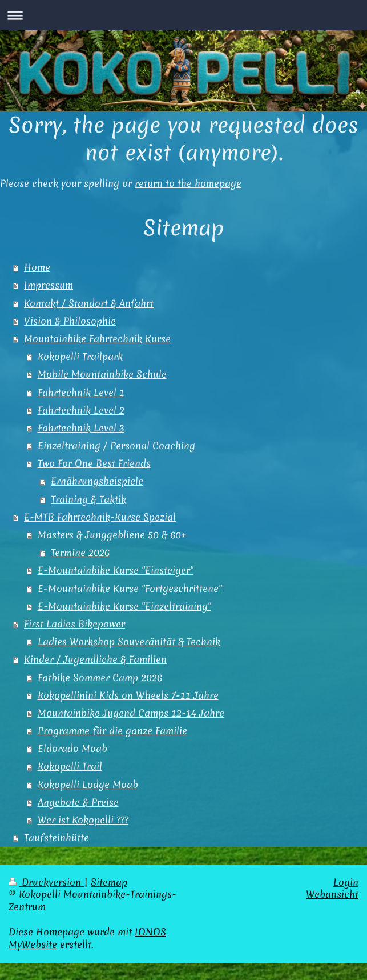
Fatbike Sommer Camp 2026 (100, 678)
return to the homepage (188, 183)
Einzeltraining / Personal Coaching (116, 446)
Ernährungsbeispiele (97, 481)
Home (37, 267)
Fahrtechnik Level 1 (81, 393)
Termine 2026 (80, 553)
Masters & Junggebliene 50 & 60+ (112, 535)
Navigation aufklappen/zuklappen (183, 15)
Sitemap (109, 882)
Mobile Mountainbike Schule (102, 374)
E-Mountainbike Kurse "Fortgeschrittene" (130, 589)
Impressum (49, 285)
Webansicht (332, 894)
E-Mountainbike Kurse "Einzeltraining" (124, 606)
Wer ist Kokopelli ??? (83, 820)
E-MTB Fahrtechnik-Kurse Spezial (100, 517)
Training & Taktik (88, 499)
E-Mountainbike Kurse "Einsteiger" (116, 570)
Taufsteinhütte (57, 838)
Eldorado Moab (72, 749)
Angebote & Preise (78, 802)
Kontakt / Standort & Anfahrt (89, 303)
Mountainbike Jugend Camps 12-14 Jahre (131, 713)
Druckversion (46, 882)
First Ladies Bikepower (74, 624)
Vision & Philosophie (70, 321)
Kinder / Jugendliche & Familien (95, 659)
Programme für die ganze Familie (112, 731)
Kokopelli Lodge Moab (88, 785)
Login (346, 882)
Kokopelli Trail (70, 766)
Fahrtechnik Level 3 (81, 428)
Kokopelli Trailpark (80, 357)
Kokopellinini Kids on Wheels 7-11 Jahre (128, 695)
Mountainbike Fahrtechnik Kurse (97, 339)
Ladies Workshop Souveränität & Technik (129, 642)
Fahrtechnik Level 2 (81, 410)
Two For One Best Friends (94, 463)
